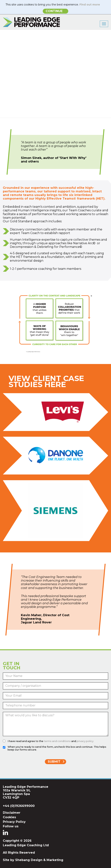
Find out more (90, 5)
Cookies (9, 817)
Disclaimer (12, 813)
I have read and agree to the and (51, 741)
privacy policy (85, 741)
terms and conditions (57, 741)
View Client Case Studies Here (46, 381)
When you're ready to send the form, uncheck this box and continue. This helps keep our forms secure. (57, 748)
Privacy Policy (14, 822)
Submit (54, 762)
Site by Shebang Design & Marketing (33, 860)
